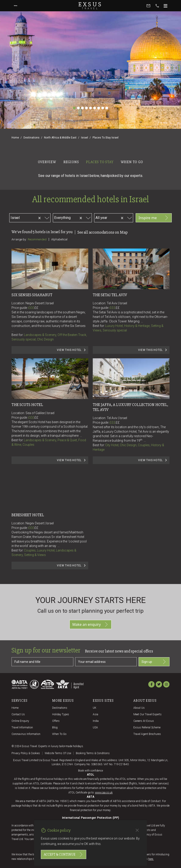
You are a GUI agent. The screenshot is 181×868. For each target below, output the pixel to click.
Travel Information (22, 727)
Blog (55, 727)
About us (139, 708)
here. (151, 859)
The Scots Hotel (27, 405)
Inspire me (154, 218)
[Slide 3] (82, 108)
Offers (56, 721)
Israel (85, 138)
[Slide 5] (90, 108)
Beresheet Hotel (28, 515)
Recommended (37, 239)
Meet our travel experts (147, 714)
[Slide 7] (99, 108)
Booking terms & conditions (93, 753)
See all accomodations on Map (103, 232)
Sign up (154, 662)
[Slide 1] (74, 108)
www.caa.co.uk (104, 793)
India (96, 721)
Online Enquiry (20, 721)
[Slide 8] (103, 108)
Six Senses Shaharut (32, 295)
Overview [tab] (47, 162)
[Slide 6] (95, 108)
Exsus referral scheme (147, 727)
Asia (95, 714)
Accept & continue (64, 854)
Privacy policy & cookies (26, 753)
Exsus (90, 6)
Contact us (18, 714)
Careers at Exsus (144, 721)
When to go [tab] (132, 162)
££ (36, 308)
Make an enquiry (91, 624)
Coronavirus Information (26, 734)
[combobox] (28, 217)
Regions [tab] (71, 162)
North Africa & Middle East (60, 138)
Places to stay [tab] (100, 162)
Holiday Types (61, 714)
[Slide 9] (107, 108)
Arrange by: (19, 239)
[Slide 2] (78, 108)
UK (95, 708)
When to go (59, 734)
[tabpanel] (90, 375)
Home (15, 138)
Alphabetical (59, 239)
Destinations (31, 138)
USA (95, 727)
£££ (33, 308)
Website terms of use (58, 753)
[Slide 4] (86, 108)
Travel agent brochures (147, 734)
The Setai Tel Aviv (110, 295)
